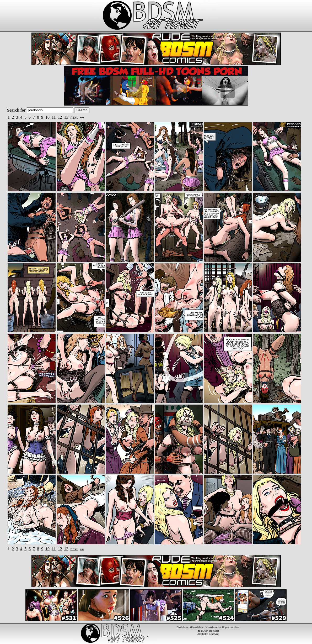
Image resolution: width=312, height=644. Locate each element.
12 (60, 117)
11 (54, 117)
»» (82, 117)
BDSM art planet (210, 631)
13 (66, 117)
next (74, 117)
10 (47, 117)
